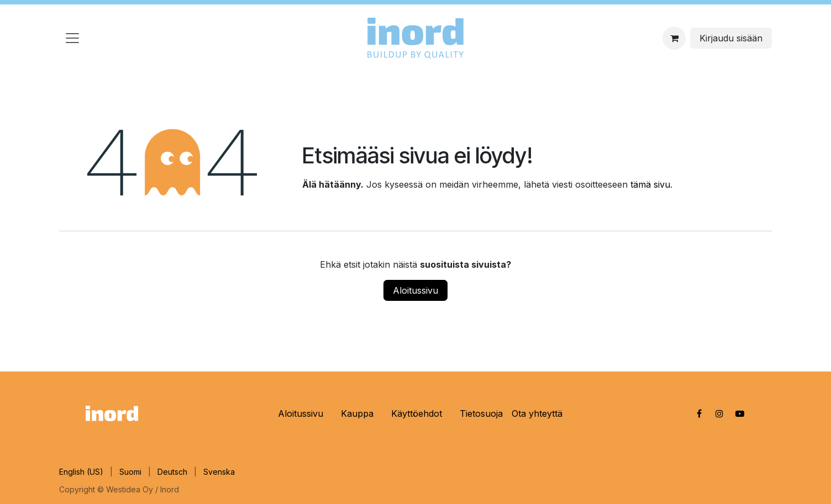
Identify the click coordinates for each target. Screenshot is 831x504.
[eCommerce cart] (674, 38)
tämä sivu (650, 184)
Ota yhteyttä (537, 413)
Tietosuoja (481, 413)
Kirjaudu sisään (731, 38)
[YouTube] (740, 413)
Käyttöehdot (417, 413)
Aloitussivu (415, 290)
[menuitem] (81, 472)
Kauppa (357, 413)
